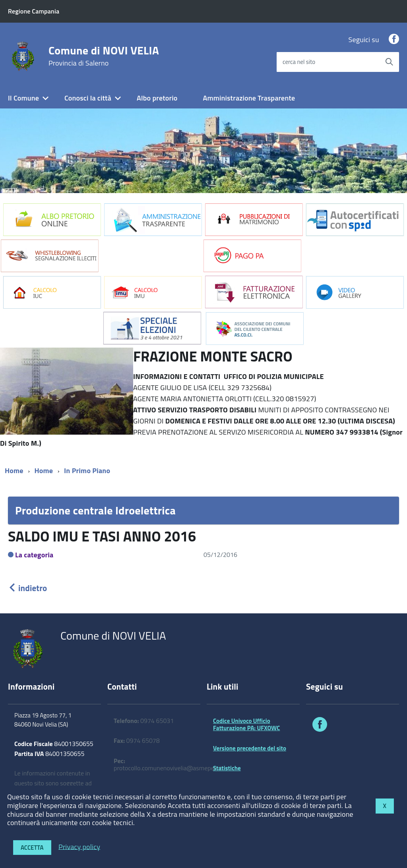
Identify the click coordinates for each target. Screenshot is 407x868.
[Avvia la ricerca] (389, 62)
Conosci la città (88, 98)
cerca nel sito (299, 62)
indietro (27, 588)
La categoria (34, 555)
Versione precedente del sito (250, 748)
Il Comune (23, 98)
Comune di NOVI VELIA (104, 56)
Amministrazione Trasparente (249, 98)
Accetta (32, 848)
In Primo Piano (87, 471)
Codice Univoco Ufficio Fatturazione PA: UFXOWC (246, 724)
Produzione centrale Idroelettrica (95, 510)
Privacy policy (79, 846)
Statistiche (227, 768)
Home (14, 471)
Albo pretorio (157, 98)
